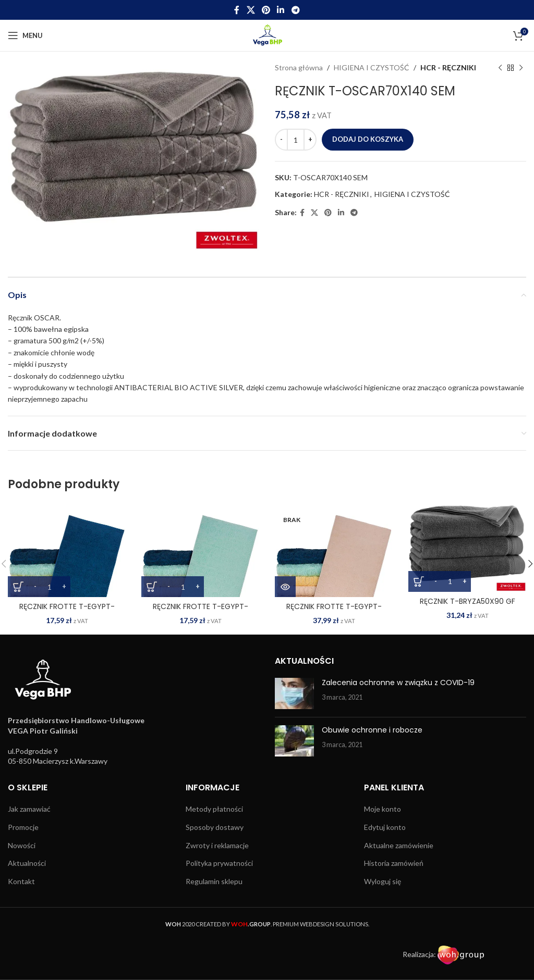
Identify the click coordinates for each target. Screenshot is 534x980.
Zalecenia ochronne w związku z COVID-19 (398, 683)
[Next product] (521, 68)
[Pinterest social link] (266, 10)
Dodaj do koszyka (368, 139)
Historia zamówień (394, 863)
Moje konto (383, 809)
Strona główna (299, 67)
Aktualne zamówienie (399, 845)
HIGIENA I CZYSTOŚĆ (372, 67)
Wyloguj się (383, 881)
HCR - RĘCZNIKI (448, 67)
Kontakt (21, 881)
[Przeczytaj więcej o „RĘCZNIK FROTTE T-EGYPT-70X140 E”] (285, 587)
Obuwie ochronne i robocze (372, 730)
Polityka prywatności (219, 863)
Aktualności (27, 863)
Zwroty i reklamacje (217, 845)
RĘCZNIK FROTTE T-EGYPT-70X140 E (334, 612)
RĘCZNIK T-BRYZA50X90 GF (468, 601)
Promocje (23, 827)
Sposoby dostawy (215, 827)
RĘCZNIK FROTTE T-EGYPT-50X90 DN (67, 612)
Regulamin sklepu (214, 881)
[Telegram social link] (295, 10)
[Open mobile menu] (25, 35)
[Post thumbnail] (294, 693)
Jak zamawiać (29, 809)
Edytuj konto (385, 827)
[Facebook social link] (237, 10)
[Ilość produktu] (296, 140)
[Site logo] (267, 35)
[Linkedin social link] (281, 10)
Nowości (22, 845)
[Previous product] (500, 68)
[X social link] (251, 10)
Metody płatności (214, 809)
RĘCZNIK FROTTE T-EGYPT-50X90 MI (201, 612)
